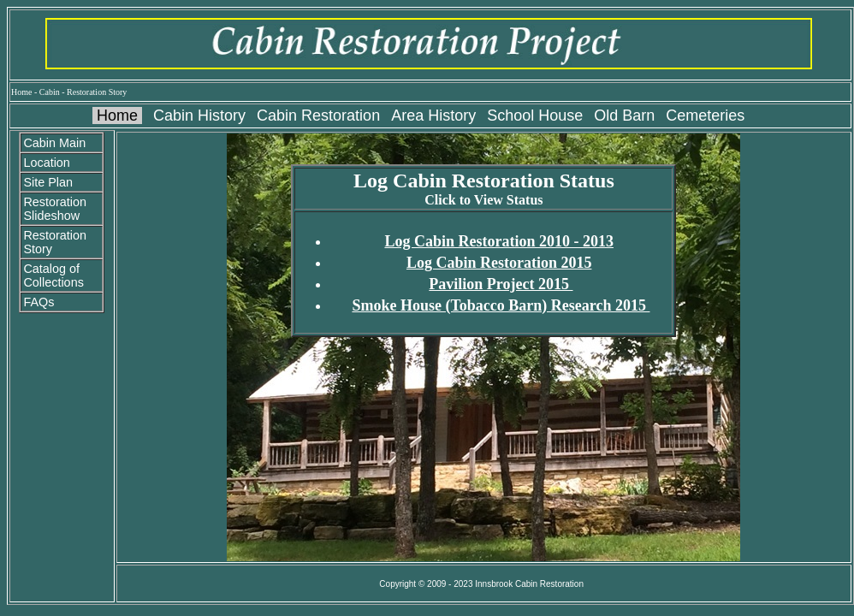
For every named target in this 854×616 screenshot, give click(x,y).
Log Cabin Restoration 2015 (499, 263)
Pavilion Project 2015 (501, 284)
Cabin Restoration (318, 115)
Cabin (50, 92)
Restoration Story (97, 92)
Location (46, 163)
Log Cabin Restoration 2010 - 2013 (499, 241)
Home (21, 92)
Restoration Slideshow (55, 209)
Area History (433, 115)
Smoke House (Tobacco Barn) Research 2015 (501, 305)
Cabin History (199, 115)
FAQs (39, 302)
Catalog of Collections (53, 275)
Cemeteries (705, 115)
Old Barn (624, 115)
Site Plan (48, 182)
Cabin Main (54, 143)
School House (535, 115)
